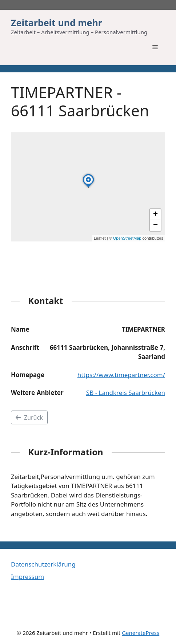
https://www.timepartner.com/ (121, 375)
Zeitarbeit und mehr (57, 23)
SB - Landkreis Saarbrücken (126, 393)
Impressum (27, 577)
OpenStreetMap (127, 238)
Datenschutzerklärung (43, 564)
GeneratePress (141, 633)
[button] (88, 187)
